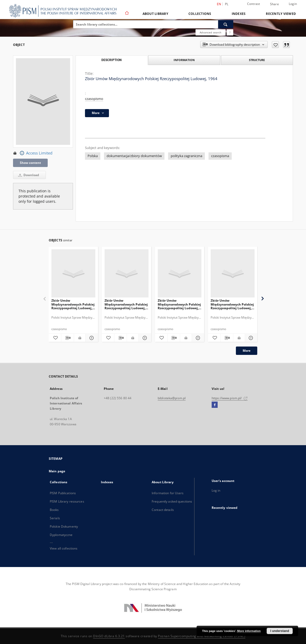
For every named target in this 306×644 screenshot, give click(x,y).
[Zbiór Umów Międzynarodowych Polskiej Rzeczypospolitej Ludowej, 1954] (233, 274)
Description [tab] (111, 60)
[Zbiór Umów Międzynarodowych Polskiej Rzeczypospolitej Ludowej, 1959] (180, 274)
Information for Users (168, 493)
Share (274, 4)
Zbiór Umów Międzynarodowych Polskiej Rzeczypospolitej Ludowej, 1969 (126, 304)
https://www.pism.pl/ (230, 398)
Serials (55, 518)
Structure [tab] (257, 60)
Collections (200, 14)
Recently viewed (281, 14)
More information (249, 631)
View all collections (64, 548)
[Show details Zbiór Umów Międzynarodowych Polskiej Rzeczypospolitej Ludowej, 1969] (144, 338)
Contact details (163, 510)
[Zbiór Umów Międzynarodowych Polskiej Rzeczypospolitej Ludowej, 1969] (127, 274)
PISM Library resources (67, 501)
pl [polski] (227, 4)
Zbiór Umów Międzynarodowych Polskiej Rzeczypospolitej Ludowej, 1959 (179, 304)
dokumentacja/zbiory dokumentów (134, 156)
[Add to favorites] (275, 45)
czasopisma (220, 156)
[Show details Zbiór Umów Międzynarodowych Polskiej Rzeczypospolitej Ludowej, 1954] (250, 338)
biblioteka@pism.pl (172, 398)
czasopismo (94, 99)
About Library (155, 14)
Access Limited (33, 153)
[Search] (226, 24)
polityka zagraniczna (186, 156)
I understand (280, 631)
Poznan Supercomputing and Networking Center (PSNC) (202, 636)
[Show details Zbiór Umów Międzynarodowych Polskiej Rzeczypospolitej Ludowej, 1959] (197, 338)
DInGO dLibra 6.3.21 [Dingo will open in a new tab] (109, 636)
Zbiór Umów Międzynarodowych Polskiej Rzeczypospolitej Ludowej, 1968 (73, 304)
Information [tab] (184, 60)
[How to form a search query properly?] (230, 32)
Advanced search (210, 32)
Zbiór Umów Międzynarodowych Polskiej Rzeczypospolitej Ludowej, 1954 (232, 304)
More (247, 351)
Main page (57, 471)
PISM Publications (63, 493)
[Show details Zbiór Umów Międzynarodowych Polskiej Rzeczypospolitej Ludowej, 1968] (91, 338)
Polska (93, 156)
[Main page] (127, 14)
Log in (216, 490)
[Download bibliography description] (67, 338)
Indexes (239, 14)
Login (293, 4)
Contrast (254, 4)
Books (54, 510)
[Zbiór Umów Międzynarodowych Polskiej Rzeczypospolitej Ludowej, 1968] (73, 274)
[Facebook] (215, 405)
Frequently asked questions (172, 501)
